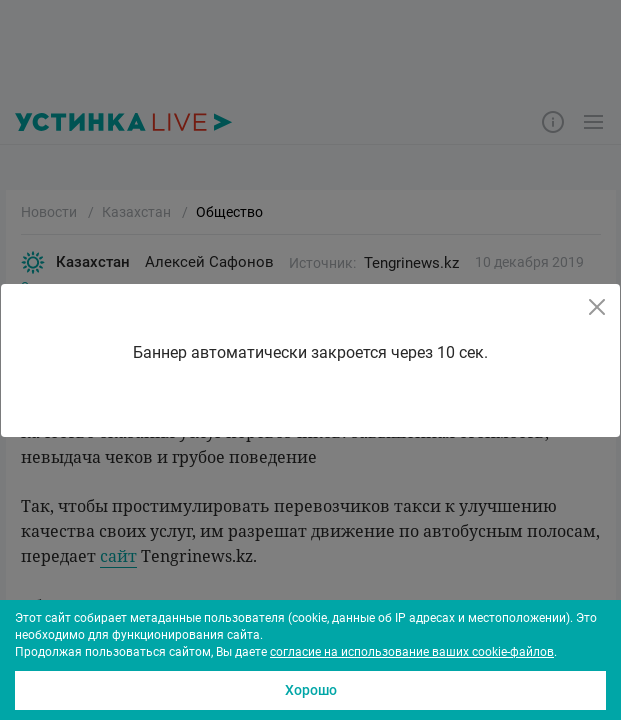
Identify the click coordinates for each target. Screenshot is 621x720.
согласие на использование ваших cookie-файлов (412, 652)
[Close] (597, 307)
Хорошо (311, 690)
